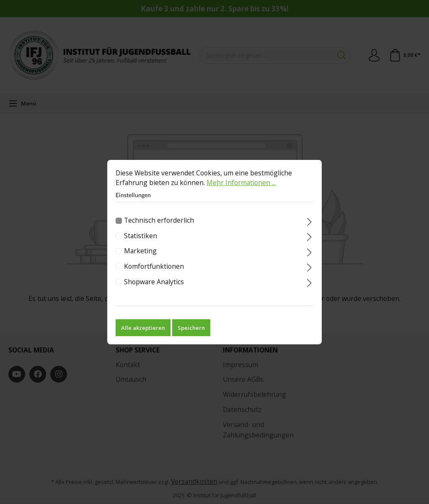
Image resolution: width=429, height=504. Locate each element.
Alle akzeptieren (143, 335)
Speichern (191, 335)
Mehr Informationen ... (241, 190)
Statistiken (141, 243)
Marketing (140, 258)
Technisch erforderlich (159, 228)
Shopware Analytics (154, 289)
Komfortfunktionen (154, 273)
